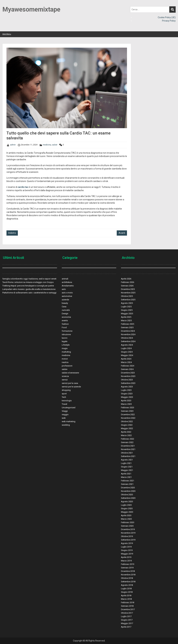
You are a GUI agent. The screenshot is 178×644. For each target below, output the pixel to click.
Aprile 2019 (126, 557)
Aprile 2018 (126, 596)
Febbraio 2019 (128, 564)
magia (65, 348)
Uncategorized (69, 408)
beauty (65, 303)
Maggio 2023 (127, 397)
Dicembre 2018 (128, 571)
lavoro (65, 338)
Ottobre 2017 (127, 613)
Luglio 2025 (126, 307)
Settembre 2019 (128, 540)
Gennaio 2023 (127, 411)
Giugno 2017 (127, 620)
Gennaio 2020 (127, 526)
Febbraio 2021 (128, 481)
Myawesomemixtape (31, 9)
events (65, 320)
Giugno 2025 (127, 310)
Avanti (122, 233)
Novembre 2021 (128, 449)
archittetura (67, 282)
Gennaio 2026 (127, 286)
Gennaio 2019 (127, 568)
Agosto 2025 (127, 303)
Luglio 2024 (126, 348)
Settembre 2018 (128, 582)
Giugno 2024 (127, 352)
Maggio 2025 (127, 314)
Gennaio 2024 (127, 369)
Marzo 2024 (126, 362)
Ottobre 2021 (127, 453)
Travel (64, 404)
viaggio (65, 414)
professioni (67, 366)
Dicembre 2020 (128, 488)
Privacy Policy (169, 21)
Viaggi (65, 411)
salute (55, 145)
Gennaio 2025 (127, 327)
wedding (66, 425)
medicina (47, 145)
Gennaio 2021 (127, 484)
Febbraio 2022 (128, 439)
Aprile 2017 (126, 627)
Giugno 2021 (127, 467)
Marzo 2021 (126, 477)
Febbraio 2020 (128, 522)
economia (66, 317)
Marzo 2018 (126, 599)
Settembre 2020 (128, 498)
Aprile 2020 (126, 515)
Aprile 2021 (126, 474)
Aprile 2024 (126, 359)
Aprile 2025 (126, 317)
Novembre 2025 (128, 293)
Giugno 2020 (127, 508)
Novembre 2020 (128, 491)
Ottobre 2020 (127, 495)
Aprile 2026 (126, 279)
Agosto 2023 (127, 387)
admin (13, 145)
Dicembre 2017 (128, 609)
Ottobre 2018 (127, 578)
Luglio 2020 (126, 505)
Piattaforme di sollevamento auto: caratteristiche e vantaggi (29, 293)
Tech (64, 397)
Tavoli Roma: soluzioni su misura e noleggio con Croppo (28, 282)
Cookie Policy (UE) (167, 17)
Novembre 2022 (128, 418)
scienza (65, 376)
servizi (65, 380)
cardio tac (23, 187)
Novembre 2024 (128, 334)
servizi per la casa (70, 383)
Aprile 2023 (126, 401)
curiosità (66, 310)
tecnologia (67, 401)
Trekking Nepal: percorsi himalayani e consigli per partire (28, 286)
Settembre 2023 (128, 383)
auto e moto (67, 293)
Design (65, 314)
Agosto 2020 (127, 502)
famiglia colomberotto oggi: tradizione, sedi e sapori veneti (29, 279)
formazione (67, 331)
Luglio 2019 (126, 547)
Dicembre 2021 (128, 446)
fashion (65, 324)
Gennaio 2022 (127, 442)
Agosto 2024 (127, 345)
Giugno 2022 (127, 425)
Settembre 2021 (128, 456)
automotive (67, 296)
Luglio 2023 (126, 390)
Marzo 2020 (126, 519)
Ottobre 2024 (127, 338)
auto (64, 289)
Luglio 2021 (126, 463)
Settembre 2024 (128, 341)
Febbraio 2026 (128, 282)
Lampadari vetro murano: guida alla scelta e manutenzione (29, 289)
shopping (66, 390)
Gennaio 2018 (127, 606)
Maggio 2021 (127, 470)
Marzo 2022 (126, 435)
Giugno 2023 (127, 394)
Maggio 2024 (127, 355)
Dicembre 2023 (128, 373)
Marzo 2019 (126, 561)
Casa (64, 307)
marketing (66, 352)
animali (65, 279)
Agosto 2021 (127, 460)
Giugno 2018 (127, 592)
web (64, 418)
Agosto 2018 (127, 585)
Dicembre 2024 (128, 331)
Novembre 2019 (128, 533)
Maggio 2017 (127, 623)
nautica (65, 362)
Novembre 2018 (128, 575)
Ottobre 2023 (127, 380)
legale (65, 341)
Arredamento (68, 286)
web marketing (69, 421)
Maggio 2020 (127, 512)
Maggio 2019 (127, 554)
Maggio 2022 (127, 428)
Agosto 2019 (127, 543)
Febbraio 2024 (128, 366)
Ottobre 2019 (127, 536)
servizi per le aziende (71, 387)
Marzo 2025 (126, 320)
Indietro (12, 233)
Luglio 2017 (126, 616)
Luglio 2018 (126, 589)
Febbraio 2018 (128, 602)
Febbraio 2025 (128, 324)
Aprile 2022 (126, 432)
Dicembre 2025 (128, 289)
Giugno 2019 (127, 550)
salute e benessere (70, 373)
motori (65, 359)
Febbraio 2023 (128, 408)
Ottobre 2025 (127, 296)
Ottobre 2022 (127, 421)
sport (64, 394)
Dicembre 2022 (128, 414)
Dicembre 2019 (128, 529)
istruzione (66, 334)
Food (64, 327)
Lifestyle (66, 345)
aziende (65, 300)
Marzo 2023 (126, 404)
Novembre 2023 (128, 376)
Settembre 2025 (128, 300)
